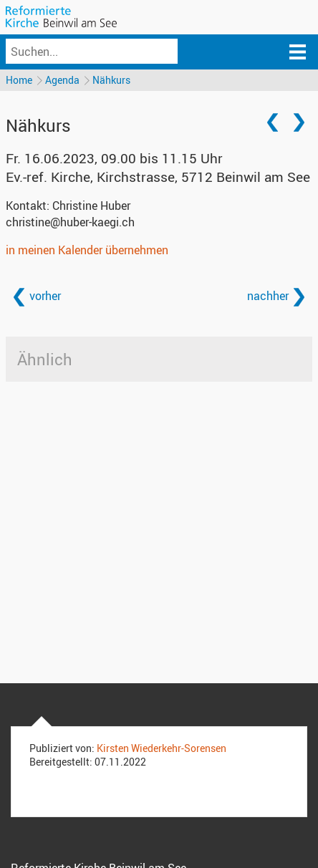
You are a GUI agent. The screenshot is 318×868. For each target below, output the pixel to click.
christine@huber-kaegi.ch (70, 222)
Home (19, 80)
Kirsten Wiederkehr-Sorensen (162, 748)
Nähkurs (111, 80)
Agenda (62, 80)
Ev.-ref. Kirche (158, 177)
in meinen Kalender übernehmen (87, 250)
